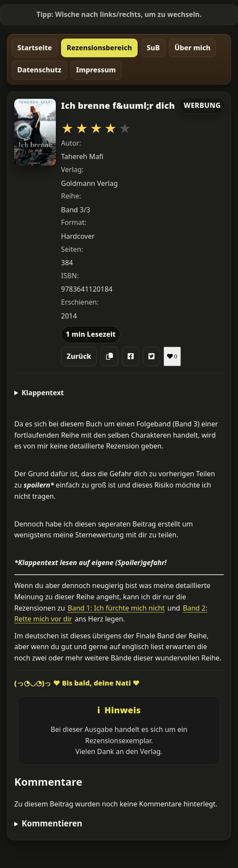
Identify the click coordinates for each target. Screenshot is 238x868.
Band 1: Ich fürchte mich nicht (116, 608)
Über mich (192, 48)
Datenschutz (39, 70)
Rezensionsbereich (99, 48)
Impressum (96, 70)
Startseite (35, 48)
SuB (153, 48)
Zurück (79, 356)
